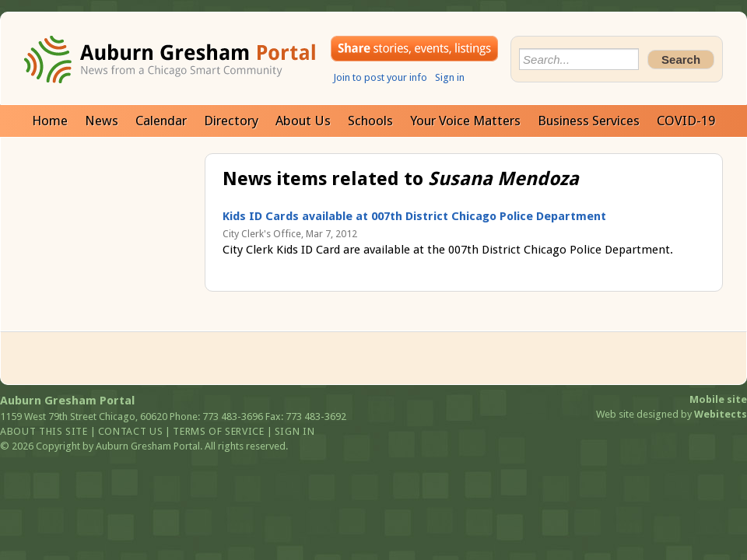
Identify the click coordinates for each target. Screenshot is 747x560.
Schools (370, 121)
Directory (231, 121)
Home (50, 121)
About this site (44, 431)
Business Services (589, 121)
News (102, 121)
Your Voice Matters (465, 121)
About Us (303, 121)
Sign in (450, 77)
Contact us (131, 431)
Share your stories (414, 49)
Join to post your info (380, 77)
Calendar (161, 121)
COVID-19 (686, 121)
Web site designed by (672, 414)
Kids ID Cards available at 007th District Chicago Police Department (414, 216)
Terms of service (218, 431)
